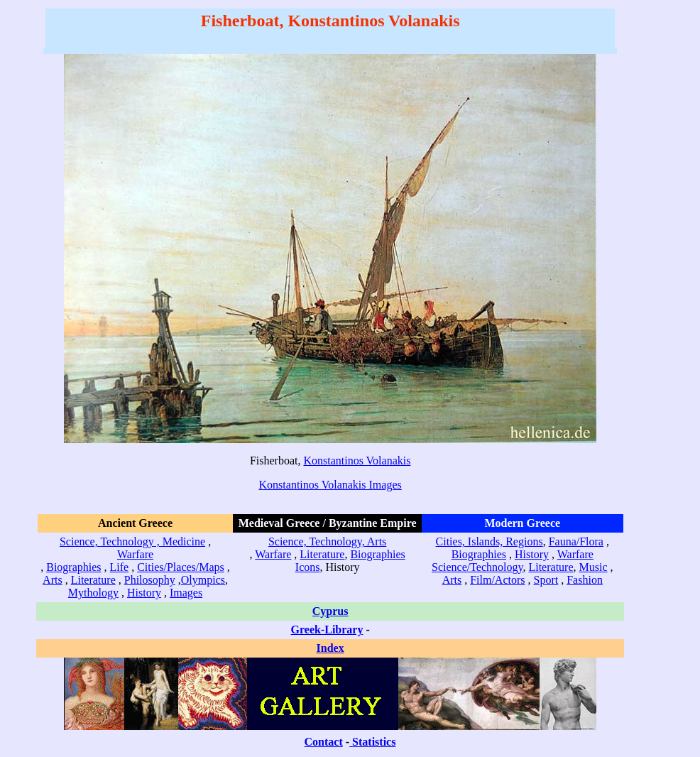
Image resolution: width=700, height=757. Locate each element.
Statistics (374, 742)
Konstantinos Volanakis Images (330, 485)
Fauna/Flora (576, 541)
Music (594, 567)
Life (120, 567)
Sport (546, 580)
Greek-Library (327, 630)
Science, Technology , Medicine (132, 541)
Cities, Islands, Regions (490, 541)
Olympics (203, 580)
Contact (324, 742)
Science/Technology (477, 567)
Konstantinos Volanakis (357, 461)
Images (186, 593)
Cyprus (330, 611)
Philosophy (150, 580)
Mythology (93, 593)
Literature (93, 580)
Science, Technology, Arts (327, 541)
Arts (53, 580)
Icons (308, 567)
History (144, 593)
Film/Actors (497, 580)
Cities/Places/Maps (181, 567)
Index (330, 648)
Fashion (585, 580)
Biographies (73, 567)
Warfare (135, 554)
